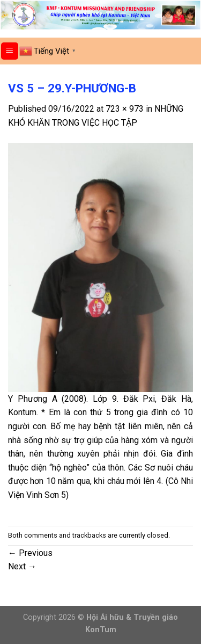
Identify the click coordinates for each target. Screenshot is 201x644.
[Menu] (10, 51)
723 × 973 (125, 109)
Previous (30, 553)
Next (22, 566)
